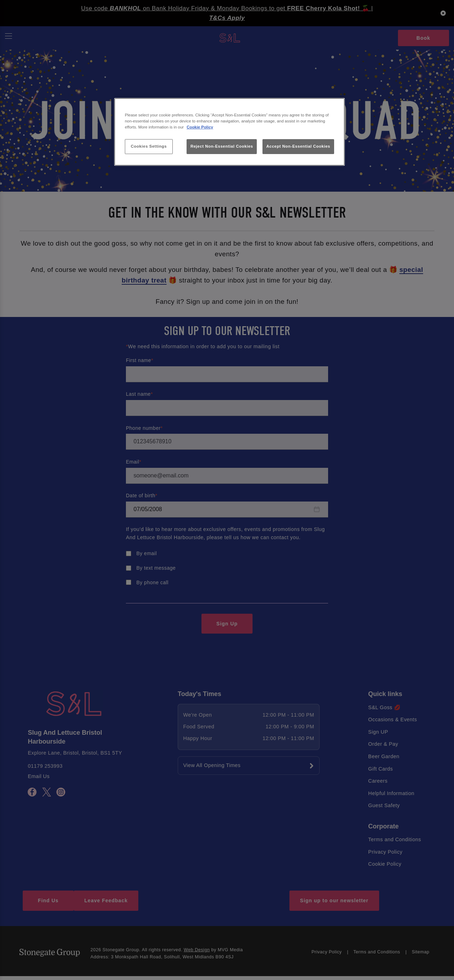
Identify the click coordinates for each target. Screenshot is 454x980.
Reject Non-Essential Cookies (222, 146)
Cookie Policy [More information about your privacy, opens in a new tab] (200, 127)
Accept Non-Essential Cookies (298, 146)
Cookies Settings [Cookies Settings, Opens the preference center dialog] (149, 146)
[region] (229, 132)
